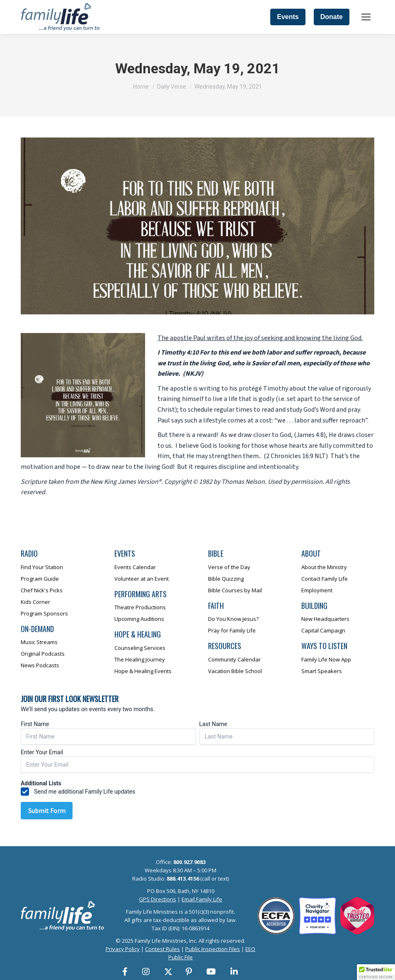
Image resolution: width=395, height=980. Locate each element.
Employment (317, 590)
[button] (376, 972)
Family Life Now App (326, 659)
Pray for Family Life (232, 630)
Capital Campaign (323, 630)
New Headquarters (325, 619)
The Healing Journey (140, 659)
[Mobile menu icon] (366, 17)
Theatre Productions (140, 607)
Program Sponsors (44, 613)
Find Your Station (42, 567)
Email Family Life (202, 899)
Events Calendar (135, 567)
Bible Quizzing (226, 579)
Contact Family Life (325, 579)
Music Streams (39, 642)
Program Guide (40, 579)
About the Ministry (324, 567)
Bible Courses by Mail (235, 590)
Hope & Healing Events (143, 671)
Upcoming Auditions (139, 619)
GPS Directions (158, 899)
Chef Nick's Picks (42, 590)
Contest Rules (162, 949)
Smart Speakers (322, 671)
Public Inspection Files (213, 949)
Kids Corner (35, 602)
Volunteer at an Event (142, 579)
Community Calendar (234, 659)
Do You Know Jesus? (233, 619)
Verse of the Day (229, 567)
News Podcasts (40, 665)
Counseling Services (140, 648)
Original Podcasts (43, 654)
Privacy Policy (123, 949)
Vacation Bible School (235, 671)
